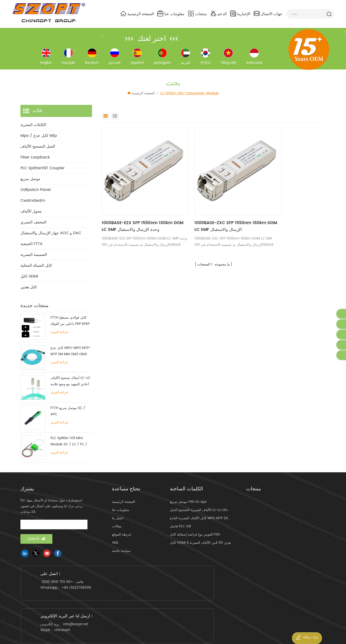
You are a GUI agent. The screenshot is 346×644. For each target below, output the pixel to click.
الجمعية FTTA (31, 248)
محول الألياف (31, 216)
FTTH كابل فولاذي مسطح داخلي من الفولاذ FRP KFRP (70, 325)
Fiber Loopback (35, 162)
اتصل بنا (118, 523)
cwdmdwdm (33, 205)
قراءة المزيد (59, 337)
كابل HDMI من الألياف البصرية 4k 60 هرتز (200, 547)
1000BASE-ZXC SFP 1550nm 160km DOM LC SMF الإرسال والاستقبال (210, 213)
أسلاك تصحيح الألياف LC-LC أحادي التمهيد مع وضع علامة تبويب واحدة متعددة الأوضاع (71, 386)
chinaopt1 (169, 599)
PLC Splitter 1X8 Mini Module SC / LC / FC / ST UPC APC (69, 446)
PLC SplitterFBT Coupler (43, 173)
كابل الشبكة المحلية (36, 270)
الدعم (219, 14)
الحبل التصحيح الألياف (38, 151)
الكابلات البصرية (33, 129)
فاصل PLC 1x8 (180, 531)
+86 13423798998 (81, 599)
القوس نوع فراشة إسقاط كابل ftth (195, 539)
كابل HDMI (29, 281)
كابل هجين (29, 292)
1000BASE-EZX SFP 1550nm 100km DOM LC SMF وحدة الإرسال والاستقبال (135, 213)
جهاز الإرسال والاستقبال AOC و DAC (51, 238)
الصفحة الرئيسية (137, 14)
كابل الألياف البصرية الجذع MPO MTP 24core (200, 523)
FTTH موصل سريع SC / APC (68, 416)
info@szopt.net (183, 594)
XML (115, 547)
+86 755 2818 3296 (62, 594)
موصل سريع (30, 183)
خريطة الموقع (122, 539)
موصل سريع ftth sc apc (188, 506)
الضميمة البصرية (34, 259)
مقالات (117, 531)
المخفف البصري (33, 227)
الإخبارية (240, 14)
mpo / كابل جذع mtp (39, 140)
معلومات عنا (171, 14)
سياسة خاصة (121, 555)
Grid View (106, 121)
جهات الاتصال (268, 14)
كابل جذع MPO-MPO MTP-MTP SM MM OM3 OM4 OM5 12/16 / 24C (71, 356)
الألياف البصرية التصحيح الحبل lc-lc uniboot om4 (200, 515)
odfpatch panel (36, 194)
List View (115, 121)
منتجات (198, 14)
